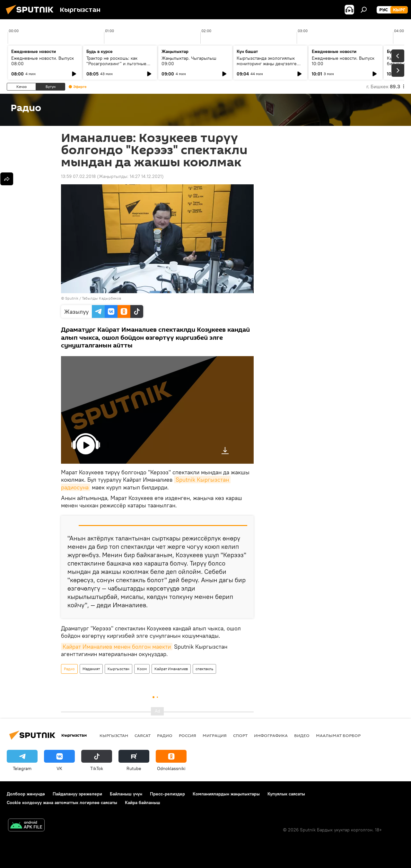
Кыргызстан (118, 669)
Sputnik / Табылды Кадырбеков (93, 298)
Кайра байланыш (143, 802)
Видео (302, 735)
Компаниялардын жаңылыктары (226, 794)
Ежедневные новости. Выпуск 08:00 (43, 61)
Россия (188, 735)
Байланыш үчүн (126, 794)
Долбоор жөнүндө (26, 794)
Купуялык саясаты (286, 794)
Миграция (215, 735)
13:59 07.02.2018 (78, 176)
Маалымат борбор (338, 735)
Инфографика (271, 735)
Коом (142, 669)
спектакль (204, 669)
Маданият (91, 669)
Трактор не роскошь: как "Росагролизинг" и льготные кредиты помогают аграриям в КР (118, 66)
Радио (69, 669)
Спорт (240, 735)
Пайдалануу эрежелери (77, 794)
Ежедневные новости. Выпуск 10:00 (343, 61)
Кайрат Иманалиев (171, 669)
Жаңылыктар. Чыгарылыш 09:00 (189, 61)
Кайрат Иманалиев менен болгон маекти (117, 647)
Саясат (143, 735)
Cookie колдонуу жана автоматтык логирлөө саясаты (62, 802)
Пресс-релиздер (167, 794)
